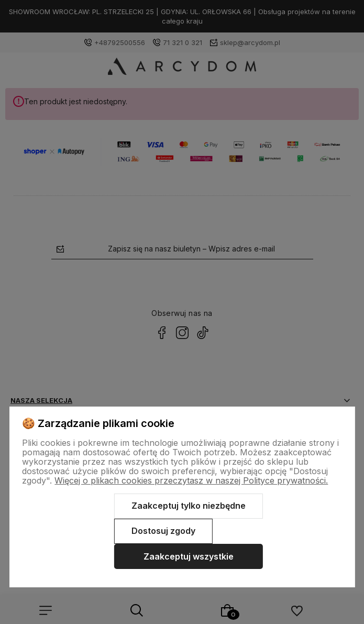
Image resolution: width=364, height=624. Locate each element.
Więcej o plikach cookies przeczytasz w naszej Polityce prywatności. (191, 480)
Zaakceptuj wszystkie (189, 556)
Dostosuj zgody (163, 531)
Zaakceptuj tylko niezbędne (189, 506)
